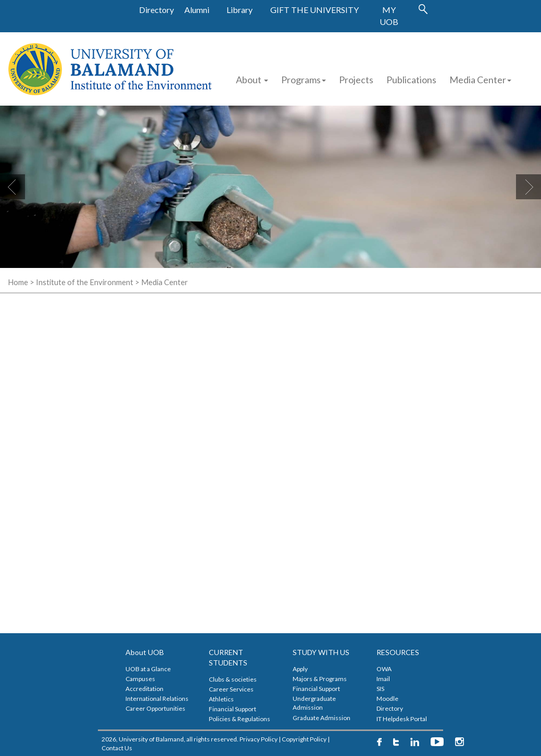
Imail (383, 679)
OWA (384, 669)
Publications (411, 80)
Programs (304, 80)
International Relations (157, 699)
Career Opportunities (155, 708)
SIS (380, 689)
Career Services (231, 689)
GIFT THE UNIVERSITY (314, 10)
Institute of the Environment (85, 282)
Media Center (480, 80)
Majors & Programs (320, 679)
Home (18, 282)
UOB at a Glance (148, 669)
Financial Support (232, 709)
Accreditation (144, 689)
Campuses (140, 679)
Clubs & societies (233, 679)
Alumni (197, 10)
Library (240, 10)
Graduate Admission (322, 718)
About (252, 80)
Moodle (387, 699)
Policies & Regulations (240, 719)
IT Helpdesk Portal (402, 719)
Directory (156, 10)
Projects (356, 80)
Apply (300, 669)
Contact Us (117, 748)
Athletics (221, 699)
